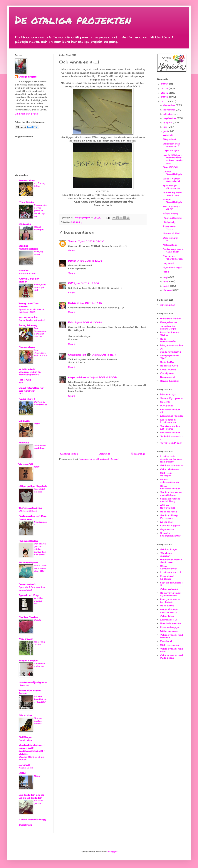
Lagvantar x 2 (168, 620)
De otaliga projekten (73, 20)
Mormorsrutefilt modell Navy (170, 500)
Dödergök (25, 224)
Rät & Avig (25, 380)
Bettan (72, 261)
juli (166, 127)
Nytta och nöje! (172, 267)
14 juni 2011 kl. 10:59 (103, 377)
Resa (166, 272)
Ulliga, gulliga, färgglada (33, 486)
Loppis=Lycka (171, 150)
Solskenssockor (170, 432)
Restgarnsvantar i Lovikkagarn (171, 601)
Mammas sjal (168, 394)
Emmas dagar (27, 347)
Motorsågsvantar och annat (173, 250)
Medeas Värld (27, 180)
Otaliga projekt (77, 355)
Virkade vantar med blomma (171, 636)
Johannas (25, 765)
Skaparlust (170, 139)
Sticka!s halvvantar (171, 465)
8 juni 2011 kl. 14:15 (90, 303)
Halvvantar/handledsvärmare (171, 561)
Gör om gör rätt (38, 802)
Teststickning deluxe (40, 447)
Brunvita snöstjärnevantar (170, 534)
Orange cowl (168, 377)
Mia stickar (25, 715)
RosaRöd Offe (169, 366)
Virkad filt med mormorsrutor (169, 611)
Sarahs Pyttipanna (171, 398)
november (170, 110)
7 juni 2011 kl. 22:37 (86, 283)
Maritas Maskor (28, 617)
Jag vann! (168, 263)
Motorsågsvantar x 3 (172, 584)
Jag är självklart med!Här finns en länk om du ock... (173, 159)
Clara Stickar (27, 202)
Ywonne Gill (26, 464)
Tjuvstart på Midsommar (172, 187)
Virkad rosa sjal (169, 589)
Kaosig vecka (26, 768)
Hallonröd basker (170, 318)
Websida (168, 135)
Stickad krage (168, 549)
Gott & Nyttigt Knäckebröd (172, 180)
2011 (165, 101)
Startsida (105, 454)
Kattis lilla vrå (27, 399)
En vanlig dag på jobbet (32, 320)
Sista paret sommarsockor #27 (40, 568)
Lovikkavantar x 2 (171, 572)
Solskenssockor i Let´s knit (171, 427)
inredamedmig (27, 369)
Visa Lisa (24, 421)
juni (166, 131)
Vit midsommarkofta (170, 350)
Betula (37, 620)
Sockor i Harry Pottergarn (169, 517)
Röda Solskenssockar (170, 487)
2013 (165, 93)
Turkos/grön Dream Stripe (168, 327)
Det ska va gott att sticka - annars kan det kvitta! (40, 549)
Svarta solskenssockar (170, 481)
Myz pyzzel (26, 639)
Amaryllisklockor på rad (40, 287)
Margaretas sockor (172, 345)
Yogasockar (167, 529)
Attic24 (24, 271)
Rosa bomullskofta (168, 340)
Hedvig (72, 303)
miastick (24, 443)
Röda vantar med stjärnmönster (170, 594)
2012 (165, 97)
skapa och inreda (78, 377)
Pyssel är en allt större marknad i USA (31, 311)
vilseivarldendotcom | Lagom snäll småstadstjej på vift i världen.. (32, 750)
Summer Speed (27, 273)
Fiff (70, 283)
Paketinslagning (172, 218)
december (170, 105)
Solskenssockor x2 (170, 411)
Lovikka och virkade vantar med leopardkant (171, 459)
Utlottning (77, 222)
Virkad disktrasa (170, 469)
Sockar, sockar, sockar (38, 721)
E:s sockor (166, 522)
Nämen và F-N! (171, 233)
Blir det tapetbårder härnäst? (40, 699)
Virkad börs (167, 616)
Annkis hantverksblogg (32, 819)
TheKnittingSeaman (30, 508)
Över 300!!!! (170, 167)
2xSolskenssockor (171, 438)
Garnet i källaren (28, 511)
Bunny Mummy (28, 325)
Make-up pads (169, 631)
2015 (165, 84)
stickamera (25, 825)
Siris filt (165, 402)
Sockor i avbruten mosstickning (171, 493)
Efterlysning (170, 214)
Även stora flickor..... (169, 228)
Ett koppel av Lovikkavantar (168, 421)
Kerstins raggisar (170, 525)
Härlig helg (169, 222)
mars (167, 286)
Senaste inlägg (69, 454)
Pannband (166, 641)
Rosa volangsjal (170, 627)
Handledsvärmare (170, 623)
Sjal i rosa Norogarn (166, 474)
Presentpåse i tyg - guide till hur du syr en (40, 211)
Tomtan (73, 241)
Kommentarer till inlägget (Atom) (99, 459)
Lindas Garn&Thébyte (173, 173)
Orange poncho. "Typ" (170, 357)
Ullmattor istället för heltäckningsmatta (30, 373)
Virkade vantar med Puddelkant (171, 656)
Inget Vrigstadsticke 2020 (40, 353)
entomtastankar (28, 317)
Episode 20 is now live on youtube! (32, 589)
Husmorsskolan (28, 541)
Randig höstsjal (170, 381)
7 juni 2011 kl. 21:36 (90, 261)
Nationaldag (170, 245)
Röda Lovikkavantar (168, 567)
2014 (165, 89)
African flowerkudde (168, 506)
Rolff (37, 424)
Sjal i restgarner (170, 645)
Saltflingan (25, 737)
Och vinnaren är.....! (171, 239)
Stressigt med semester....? (172, 145)
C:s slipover (167, 373)
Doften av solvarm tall (40, 403)
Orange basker (169, 322)
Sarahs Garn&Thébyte (173, 201)
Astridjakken (168, 305)
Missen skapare (28, 562)
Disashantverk (27, 584)
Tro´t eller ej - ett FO (172, 208)
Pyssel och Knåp (29, 595)
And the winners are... (38, 601)
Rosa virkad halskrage (167, 577)
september (170, 118)
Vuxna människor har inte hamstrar (31, 389)
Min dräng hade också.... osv (172, 194)
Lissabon (24, 685)
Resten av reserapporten (173, 257)
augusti (168, 123)
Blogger (113, 851)
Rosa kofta (167, 362)
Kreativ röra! (26, 740)
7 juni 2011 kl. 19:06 (91, 241)
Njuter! (38, 776)
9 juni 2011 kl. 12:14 (104, 355)
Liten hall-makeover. (40, 665)
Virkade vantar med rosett (171, 650)
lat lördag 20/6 (39, 643)
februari (168, 290)
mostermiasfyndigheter (33, 682)
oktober (168, 114)
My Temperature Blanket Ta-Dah (40, 332)
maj (166, 277)
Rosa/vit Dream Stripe (170, 334)
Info (21, 383)
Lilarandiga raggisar (172, 416)
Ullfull (22, 773)
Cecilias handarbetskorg (28, 247)
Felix (71, 322)
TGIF (37, 467)
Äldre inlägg (138, 454)
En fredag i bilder (40, 185)
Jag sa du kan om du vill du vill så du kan (31, 796)
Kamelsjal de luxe (39, 490)
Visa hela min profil (26, 114)
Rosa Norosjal (169, 512)
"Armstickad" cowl (171, 443)
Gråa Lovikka (168, 370)
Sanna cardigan (39, 228)
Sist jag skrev (38, 253)
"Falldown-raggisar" (167, 554)
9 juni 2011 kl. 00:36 (88, 322)
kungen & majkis (28, 661)
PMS (22, 394)
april (166, 281)
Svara (72, 250)
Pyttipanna (167, 406)
